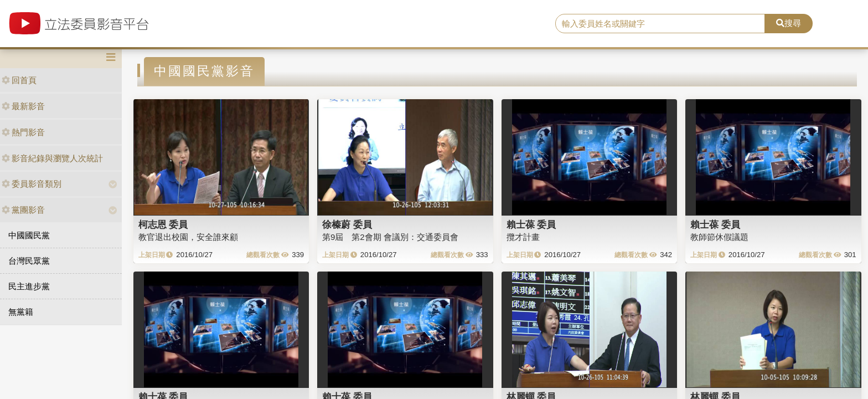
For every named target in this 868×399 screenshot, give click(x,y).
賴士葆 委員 (531, 224)
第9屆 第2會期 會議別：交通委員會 (390, 237)
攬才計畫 (523, 237)
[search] (660, 24)
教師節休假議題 (719, 237)
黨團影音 (23, 210)
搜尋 (789, 23)
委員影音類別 (32, 184)
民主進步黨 (29, 286)
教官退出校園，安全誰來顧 (188, 237)
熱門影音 (23, 132)
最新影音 (23, 106)
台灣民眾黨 (29, 261)
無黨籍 (21, 312)
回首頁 (19, 80)
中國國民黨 (29, 235)
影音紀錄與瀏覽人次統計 (52, 158)
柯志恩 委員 (163, 224)
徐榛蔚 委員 (347, 224)
